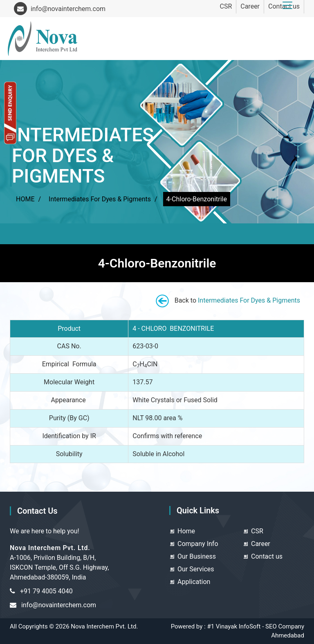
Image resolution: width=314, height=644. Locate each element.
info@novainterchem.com (60, 9)
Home (186, 531)
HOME (25, 199)
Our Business (197, 556)
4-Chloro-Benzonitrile (197, 199)
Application (194, 582)
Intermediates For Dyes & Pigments (100, 199)
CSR (226, 6)
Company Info (198, 544)
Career (250, 6)
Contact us (267, 556)
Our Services (196, 569)
